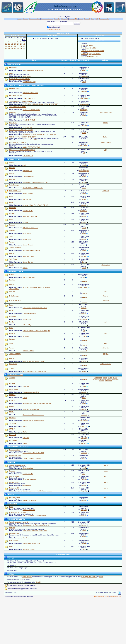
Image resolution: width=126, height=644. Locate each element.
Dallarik (101, 113)
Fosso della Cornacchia (30, 216)
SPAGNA (12, 429)
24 (24, 46)
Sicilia (11, 236)
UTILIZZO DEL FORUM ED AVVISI (20, 79)
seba (117, 379)
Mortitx (25, 432)
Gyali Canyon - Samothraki (31, 409)
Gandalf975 (84, 211)
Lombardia (12, 208)
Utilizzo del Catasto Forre (30, 93)
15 (18, 44)
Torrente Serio (27, 319)
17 (24, 44)
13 (12, 44)
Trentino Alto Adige (15, 248)
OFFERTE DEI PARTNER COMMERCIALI (22, 150)
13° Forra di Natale (87, 45)
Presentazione (27, 76)
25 (6, 48)
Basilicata (12, 168)
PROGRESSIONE (15, 497)
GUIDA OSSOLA (28, 156)
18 (6, 46)
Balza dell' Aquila (28, 325)
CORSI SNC (13, 113)
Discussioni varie (14, 534)
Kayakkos (84, 76)
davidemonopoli (84, 171)
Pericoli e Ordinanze (29, 510)
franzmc (84, 216)
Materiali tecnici (14, 488)
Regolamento (13, 68)
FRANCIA (12, 401)
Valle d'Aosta (13, 259)
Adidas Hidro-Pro (28, 474)
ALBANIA (12, 378)
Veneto (11, 265)
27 (12, 48)
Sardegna (12, 231)
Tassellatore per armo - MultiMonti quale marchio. (37, 491)
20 (12, 46)
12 (9, 44)
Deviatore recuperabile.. (30, 500)
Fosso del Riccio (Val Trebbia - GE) (33, 453)
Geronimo (84, 256)
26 (9, 48)
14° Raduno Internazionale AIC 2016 (92, 51)
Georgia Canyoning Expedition (32, 459)
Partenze (12, 528)
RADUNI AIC (13, 123)
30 (21, 48)
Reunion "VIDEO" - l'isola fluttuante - (33, 421)
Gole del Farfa (27, 199)
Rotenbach (26, 386)
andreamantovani (106, 364)
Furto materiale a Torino (30, 480)
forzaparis (96, 379)
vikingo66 (105, 354)
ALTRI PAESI (13, 440)
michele (84, 177)
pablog (84, 70)
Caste (84, 188)
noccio (84, 133)
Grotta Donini (27, 234)
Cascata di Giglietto (28, 177)
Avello (24, 165)
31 (24, 48)
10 (24, 42)
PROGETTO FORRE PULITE (31, 110)
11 (6, 44)
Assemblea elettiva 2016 (89, 48)
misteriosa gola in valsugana (31, 251)
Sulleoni (25, 398)
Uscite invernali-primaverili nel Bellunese (35, 531)
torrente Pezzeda (28, 194)
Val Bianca (26, 336)
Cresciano (26, 438)
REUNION (12, 418)
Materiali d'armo (14, 482)
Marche (12, 213)
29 (18, 48)
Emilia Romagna (14, 185)
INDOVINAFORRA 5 (29, 549)
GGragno (84, 336)
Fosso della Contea (28, 256)
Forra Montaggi (14, 541)
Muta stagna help (28, 468)
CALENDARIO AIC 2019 (30, 98)
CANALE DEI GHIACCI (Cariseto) (33, 188)
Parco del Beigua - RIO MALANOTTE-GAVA (36, 205)
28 (15, 48)
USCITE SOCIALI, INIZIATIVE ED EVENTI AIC (23, 137)
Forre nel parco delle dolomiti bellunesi (34, 371)
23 (21, 46)
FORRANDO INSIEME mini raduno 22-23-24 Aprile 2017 (40, 134)
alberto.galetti (84, 98)
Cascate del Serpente (29, 314)
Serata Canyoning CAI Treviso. (91, 54)
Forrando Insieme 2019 (29, 140)
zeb (84, 153)
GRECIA (12, 406)
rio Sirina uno (27, 239)
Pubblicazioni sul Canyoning (18, 513)
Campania (12, 179)
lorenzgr (84, 222)
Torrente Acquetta (28, 245)
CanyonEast (105, 191)
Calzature (12, 471)
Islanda (25, 443)
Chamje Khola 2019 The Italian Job (33, 415)
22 (18, 46)
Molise (11, 219)
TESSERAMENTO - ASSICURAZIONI (21, 101)
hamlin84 (84, 544)
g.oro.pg (84, 361)
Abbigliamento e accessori (17, 465)
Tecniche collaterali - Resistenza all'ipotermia (36, 525)
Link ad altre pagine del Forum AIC (33, 70)
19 (9, 46)
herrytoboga (84, 110)
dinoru (106, 333)
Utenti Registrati (27, 577)
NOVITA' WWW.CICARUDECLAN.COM (34, 516)
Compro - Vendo (14, 477)
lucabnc (108, 143)
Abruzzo (12, 162)
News (11, 507)
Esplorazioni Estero (15, 456)
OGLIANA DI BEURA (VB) (30, 228)
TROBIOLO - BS (28, 211)
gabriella (102, 379)
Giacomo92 (84, 432)
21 (15, 46)
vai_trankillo (84, 146)
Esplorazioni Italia (15, 450)
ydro (84, 245)
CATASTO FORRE (15, 88)
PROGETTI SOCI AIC (16, 96)
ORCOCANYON (27, 127)
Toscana (12, 242)
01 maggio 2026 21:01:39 (89, 577)
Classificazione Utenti (29, 82)
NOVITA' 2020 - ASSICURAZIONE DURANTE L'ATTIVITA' (40, 104)
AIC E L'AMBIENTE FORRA (18, 107)
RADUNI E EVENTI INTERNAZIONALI (21, 130)
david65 (38, 582)
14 (15, 44)
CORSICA (12, 395)
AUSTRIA (12, 383)
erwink (106, 113)
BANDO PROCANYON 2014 (31, 147)
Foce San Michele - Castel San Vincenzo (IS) (36, 331)
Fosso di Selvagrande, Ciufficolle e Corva (35, 308)
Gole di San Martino (28, 277)
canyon (85, 281)
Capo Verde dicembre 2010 (31, 392)
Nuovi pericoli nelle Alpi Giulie (31, 544)
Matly (110, 113)
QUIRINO (25, 222)
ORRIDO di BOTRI (28, 351)
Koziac (25, 426)
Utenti (11, 73)
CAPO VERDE (14, 389)
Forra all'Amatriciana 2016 (89, 57)
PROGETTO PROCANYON (18, 143)
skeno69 (84, 205)
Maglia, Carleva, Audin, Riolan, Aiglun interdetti (37, 404)
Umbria (11, 253)
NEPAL (11, 412)
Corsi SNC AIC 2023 (29, 120)
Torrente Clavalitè (28, 262)
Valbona (25, 268)
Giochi (11, 546)
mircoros (84, 308)
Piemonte (12, 225)
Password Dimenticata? (54, 29)
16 (21, 44)
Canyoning (84, 91)
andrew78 (84, 415)
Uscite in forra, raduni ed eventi (19, 522)
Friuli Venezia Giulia (15, 191)
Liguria (11, 202)
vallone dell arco (27, 171)
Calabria (12, 174)
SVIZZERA (13, 435)
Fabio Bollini (84, 421)
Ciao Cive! (26, 538)
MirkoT (84, 116)
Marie (84, 398)
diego (105, 344)
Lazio (11, 196)
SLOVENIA (13, 423)
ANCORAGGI (27, 485)
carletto (84, 182)
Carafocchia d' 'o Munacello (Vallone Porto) (35, 182)
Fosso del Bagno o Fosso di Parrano (33, 361)
